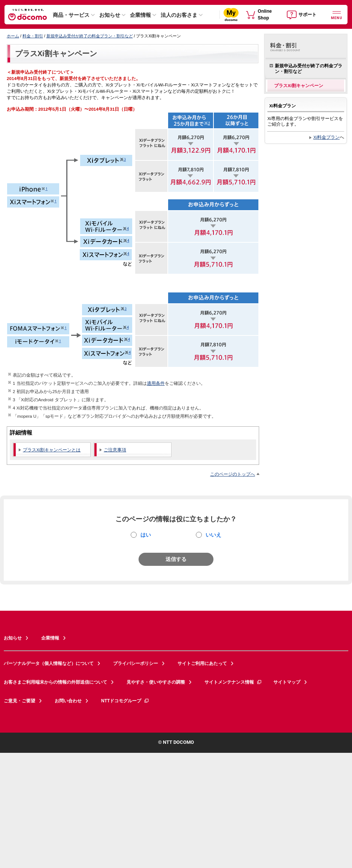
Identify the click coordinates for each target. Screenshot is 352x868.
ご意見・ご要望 (19, 701)
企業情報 (140, 15)
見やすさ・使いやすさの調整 (156, 682)
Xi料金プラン (327, 137)
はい (146, 535)
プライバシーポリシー (136, 663)
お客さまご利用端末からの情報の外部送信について (55, 682)
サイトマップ (287, 682)
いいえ (213, 535)
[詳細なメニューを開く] (337, 14)
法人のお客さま (179, 15)
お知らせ (110, 15)
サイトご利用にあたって (202, 663)
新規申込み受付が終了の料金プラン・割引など (90, 36)
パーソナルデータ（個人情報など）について (49, 663)
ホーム (13, 36)
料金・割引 (33, 36)
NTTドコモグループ (125, 701)
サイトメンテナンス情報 (233, 682)
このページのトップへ (233, 474)
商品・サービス (71, 15)
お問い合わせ (68, 701)
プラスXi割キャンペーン (56, 53)
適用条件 (156, 383)
